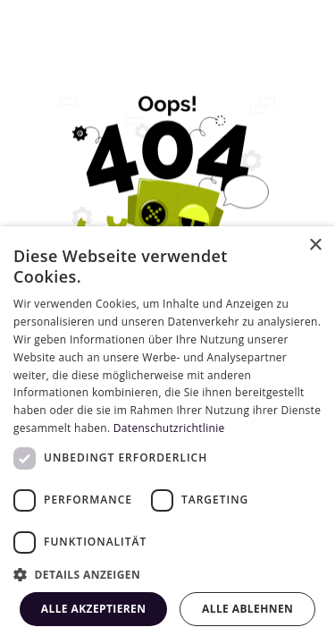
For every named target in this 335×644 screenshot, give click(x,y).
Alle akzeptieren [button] (94, 609)
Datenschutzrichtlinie (169, 428)
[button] (167, 574)
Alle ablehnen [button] (247, 609)
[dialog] (167, 435)
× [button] (315, 246)
